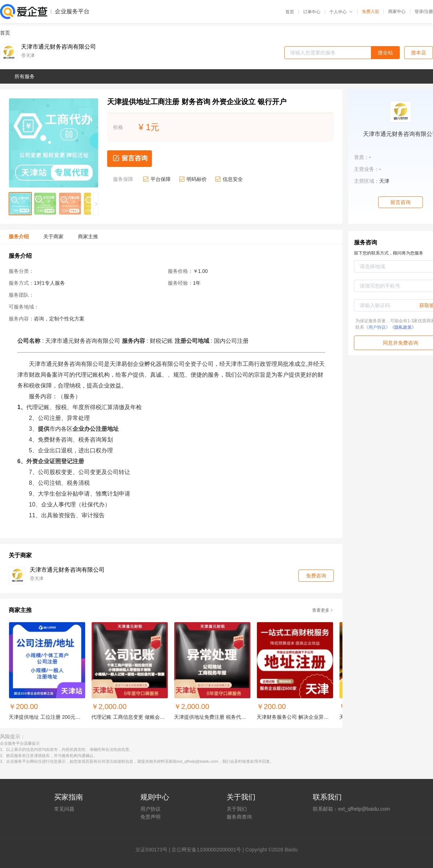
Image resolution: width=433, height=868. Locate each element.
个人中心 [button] (341, 12)
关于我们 (237, 809)
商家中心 (397, 12)
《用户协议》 (377, 327)
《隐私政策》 (403, 327)
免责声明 (150, 817)
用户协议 (150, 809)
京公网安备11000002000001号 (206, 850)
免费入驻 (371, 12)
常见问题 (64, 809)
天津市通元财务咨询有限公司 (58, 47)
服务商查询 (239, 817)
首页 (290, 12)
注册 (429, 12)
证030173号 (154, 850)
